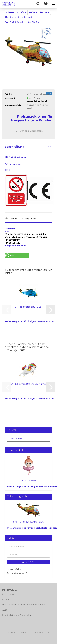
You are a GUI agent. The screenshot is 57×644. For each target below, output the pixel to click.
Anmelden (28, 562)
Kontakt (6, 599)
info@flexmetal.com (15, 246)
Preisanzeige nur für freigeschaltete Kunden (32, 486)
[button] (17, 255)
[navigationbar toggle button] (53, 4)
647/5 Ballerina (28, 481)
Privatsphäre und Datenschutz (17, 615)
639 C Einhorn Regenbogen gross (28, 384)
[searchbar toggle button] (38, 4)
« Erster (10, 12)
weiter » (33, 12)
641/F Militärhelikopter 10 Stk (29, 522)
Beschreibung (15, 147)
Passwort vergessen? (17, 573)
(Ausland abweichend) (37, 101)
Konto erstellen (15, 569)
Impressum (8, 594)
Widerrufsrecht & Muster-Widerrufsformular (24, 605)
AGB (4, 610)
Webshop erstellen (17, 632)
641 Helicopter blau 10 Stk (28, 307)
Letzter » (45, 12)
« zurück (22, 12)
